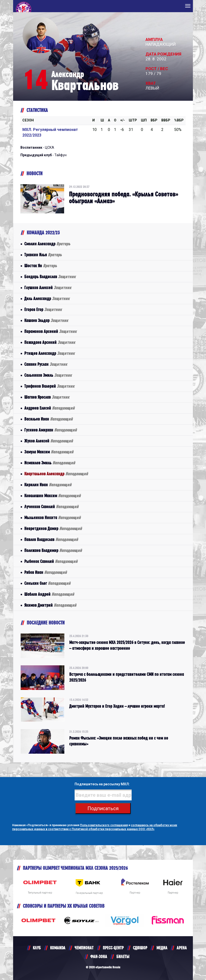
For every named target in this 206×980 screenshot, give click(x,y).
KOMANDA (58, 948)
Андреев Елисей (49, 408)
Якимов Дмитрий (50, 605)
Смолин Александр (47, 244)
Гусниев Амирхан (51, 430)
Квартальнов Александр (56, 474)
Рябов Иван (46, 572)
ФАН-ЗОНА (99, 957)
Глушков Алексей (48, 288)
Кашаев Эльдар (46, 320)
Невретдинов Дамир (53, 528)
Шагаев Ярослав (47, 397)
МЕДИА (162, 948)
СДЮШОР (140, 948)
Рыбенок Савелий (51, 561)
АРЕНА (182, 948)
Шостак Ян (41, 266)
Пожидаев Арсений (50, 342)
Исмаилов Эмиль (50, 463)
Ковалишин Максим (52, 496)
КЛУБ (37, 948)
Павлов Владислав (51, 539)
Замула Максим (49, 452)
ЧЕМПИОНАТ (84, 948)
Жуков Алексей (49, 441)
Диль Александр (47, 298)
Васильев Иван (48, 419)
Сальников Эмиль (48, 375)
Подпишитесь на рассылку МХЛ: (102, 784)
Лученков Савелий (51, 507)
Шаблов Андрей (49, 594)
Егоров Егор (43, 309)
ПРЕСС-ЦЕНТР (113, 948)
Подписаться (103, 808)
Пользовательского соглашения (104, 825)
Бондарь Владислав (50, 277)
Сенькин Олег (47, 583)
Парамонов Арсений (50, 331)
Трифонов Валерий (49, 386)
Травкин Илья (43, 255)
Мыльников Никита (52, 517)
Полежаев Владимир (53, 550)
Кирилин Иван (48, 485)
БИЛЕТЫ (123, 957)
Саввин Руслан (46, 364)
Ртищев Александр (49, 353)
